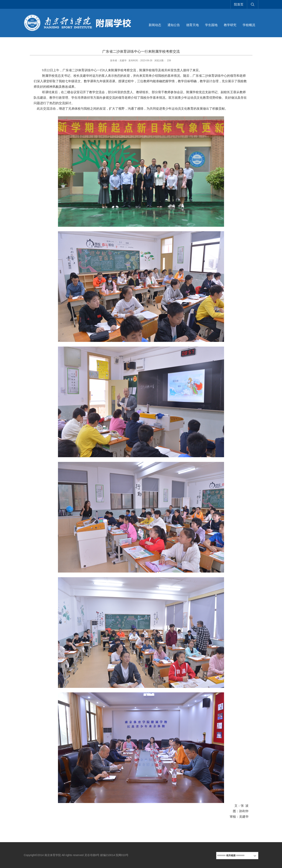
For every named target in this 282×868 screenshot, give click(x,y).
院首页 (239, 4)
